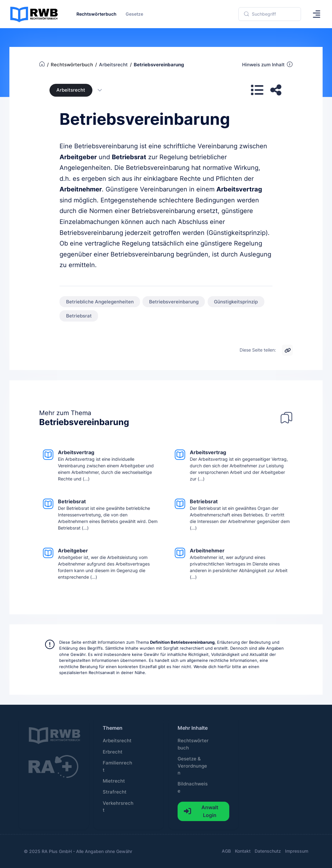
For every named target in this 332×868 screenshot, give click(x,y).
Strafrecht (115, 792)
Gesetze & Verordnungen (192, 766)
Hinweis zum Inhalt (268, 64)
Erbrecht (113, 752)
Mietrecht (114, 781)
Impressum (297, 851)
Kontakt (243, 851)
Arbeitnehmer (81, 189)
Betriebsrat (129, 157)
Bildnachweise (193, 787)
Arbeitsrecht (71, 90)
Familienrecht (117, 766)
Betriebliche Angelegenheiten (100, 302)
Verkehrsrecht (118, 807)
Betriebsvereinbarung (174, 302)
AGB (226, 851)
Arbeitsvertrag (239, 189)
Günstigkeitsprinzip (236, 302)
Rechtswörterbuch (193, 744)
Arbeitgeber (78, 157)
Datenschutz (268, 851)
